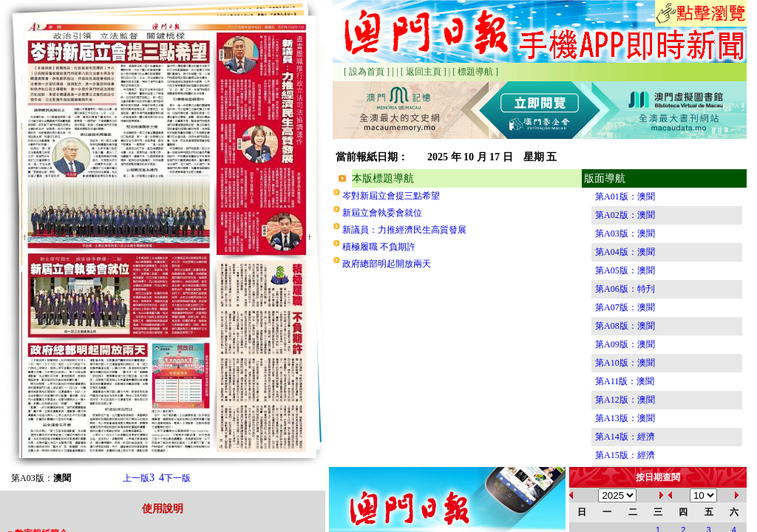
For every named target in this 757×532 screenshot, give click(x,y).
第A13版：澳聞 (625, 418)
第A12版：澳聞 (625, 400)
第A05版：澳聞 (625, 270)
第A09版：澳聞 (625, 344)
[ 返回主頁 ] (424, 72)
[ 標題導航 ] (475, 72)
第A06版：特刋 (625, 289)
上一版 (139, 478)
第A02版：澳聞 (625, 215)
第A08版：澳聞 (625, 326)
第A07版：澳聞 (625, 307)
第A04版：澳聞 (625, 252)
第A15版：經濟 (625, 455)
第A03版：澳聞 (625, 233)
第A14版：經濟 (625, 437)
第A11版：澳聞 (625, 381)
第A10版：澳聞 (625, 363)
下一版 (175, 478)
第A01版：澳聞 (625, 197)
